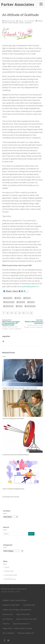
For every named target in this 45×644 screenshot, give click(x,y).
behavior (5, 23)
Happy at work (9, 306)
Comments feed (10, 575)
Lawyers (21, 23)
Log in (6, 567)
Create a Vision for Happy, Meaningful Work (17, 610)
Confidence (22, 302)
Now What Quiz (8, 619)
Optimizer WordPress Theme (11, 592)
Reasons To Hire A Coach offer (26, 619)
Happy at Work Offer (23, 614)
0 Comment (31, 21)
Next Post (33, 322)
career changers (10, 302)
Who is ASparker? (8, 633)
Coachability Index (29, 605)
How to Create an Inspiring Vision (13, 489)
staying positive (31, 306)
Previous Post (12, 323)
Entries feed (8, 571)
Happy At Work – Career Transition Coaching (17, 628)
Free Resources (8, 614)
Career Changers (13, 23)
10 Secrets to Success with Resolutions (16, 455)
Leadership (28, 23)
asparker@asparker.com (30, 287)
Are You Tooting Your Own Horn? (13, 419)
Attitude (40, 21)
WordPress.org (9, 579)
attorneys (28, 298)
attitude (19, 298)
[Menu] (41, 4)
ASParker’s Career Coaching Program (15, 600)
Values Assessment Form (21, 624)
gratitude (32, 302)
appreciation (9, 298)
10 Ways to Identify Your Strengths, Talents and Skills (20, 388)
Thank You (6, 624)
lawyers (20, 306)
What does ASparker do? (26, 633)
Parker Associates (18, 4)
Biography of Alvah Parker (11, 605)
